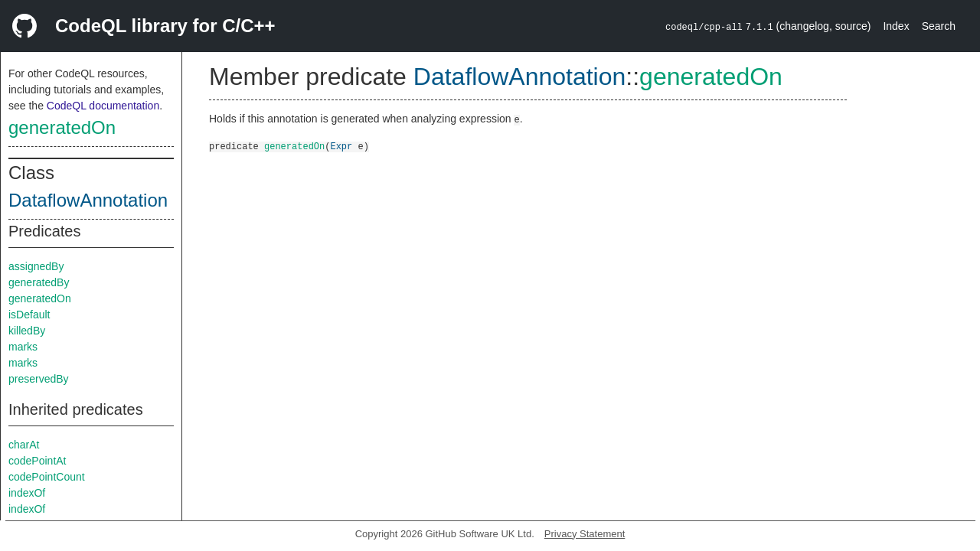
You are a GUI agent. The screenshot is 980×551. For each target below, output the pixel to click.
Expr (341, 146)
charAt (24, 445)
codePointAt (38, 461)
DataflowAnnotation (88, 200)
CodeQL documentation (103, 106)
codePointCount (47, 477)
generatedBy (39, 282)
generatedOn (62, 127)
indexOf (27, 493)
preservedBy (39, 379)
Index (896, 26)
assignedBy (36, 266)
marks (23, 347)
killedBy (27, 331)
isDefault (29, 315)
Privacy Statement (585, 534)
